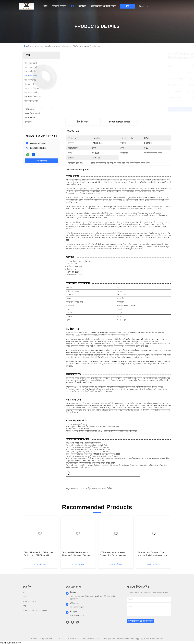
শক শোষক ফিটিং (105, 489)
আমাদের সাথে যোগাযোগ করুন (103, 6)
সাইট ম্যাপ (48, 639)
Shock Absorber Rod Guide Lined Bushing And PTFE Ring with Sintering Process (39, 554)
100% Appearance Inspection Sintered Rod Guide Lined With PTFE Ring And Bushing (113, 554)
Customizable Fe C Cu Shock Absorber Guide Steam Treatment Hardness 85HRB (77, 554)
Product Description (120, 122)
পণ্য (72, 6)
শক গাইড (75, 489)
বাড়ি (45, 6)
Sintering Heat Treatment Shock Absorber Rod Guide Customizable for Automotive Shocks (153, 554)
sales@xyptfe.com (38, 143)
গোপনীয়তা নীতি (37, 639)
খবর (25, 606)
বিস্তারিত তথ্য (83, 122)
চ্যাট (127, 6)
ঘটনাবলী (82, 6)
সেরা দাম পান (133, 109)
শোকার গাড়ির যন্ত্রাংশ (88, 489)
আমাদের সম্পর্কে (59, 6)
